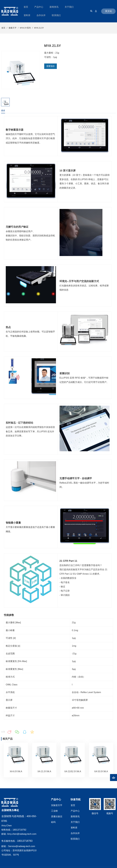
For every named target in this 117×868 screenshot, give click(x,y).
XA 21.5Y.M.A (44, 771)
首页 (3, 28)
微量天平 (13, 28)
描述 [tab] (3, 110)
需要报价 (51, 66)
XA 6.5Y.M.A (16, 771)
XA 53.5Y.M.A (101, 771)
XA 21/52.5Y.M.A (73, 771)
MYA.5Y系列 (25, 28)
